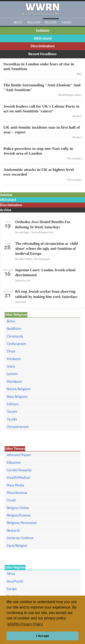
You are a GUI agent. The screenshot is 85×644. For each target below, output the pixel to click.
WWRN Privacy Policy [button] (25, 624)
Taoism (12, 412)
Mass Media (16, 485)
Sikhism (13, 404)
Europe (12, 589)
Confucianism (16, 344)
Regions (51, 22)
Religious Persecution (22, 523)
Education (14, 462)
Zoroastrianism (18, 427)
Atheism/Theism (19, 455)
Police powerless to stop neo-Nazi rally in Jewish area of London (38, 151)
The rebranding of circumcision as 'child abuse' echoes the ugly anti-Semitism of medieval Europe (46, 249)
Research (13, 531)
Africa (11, 574)
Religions (34, 22)
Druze (11, 351)
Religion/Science (19, 515)
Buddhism (14, 329)
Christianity (15, 336)
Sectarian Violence (20, 538)
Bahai (11, 321)
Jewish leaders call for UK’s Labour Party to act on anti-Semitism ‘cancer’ (41, 109)
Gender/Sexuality (19, 470)
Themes (66, 22)
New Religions (17, 397)
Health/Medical (18, 478)
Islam (11, 366)
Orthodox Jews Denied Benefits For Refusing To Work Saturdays (43, 224)
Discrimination (43, 46)
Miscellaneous (17, 493)
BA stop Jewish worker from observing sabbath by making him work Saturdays (46, 294)
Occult (11, 500)
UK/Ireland (43, 38)
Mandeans (14, 382)
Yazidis (12, 419)
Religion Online (18, 508)
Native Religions (19, 389)
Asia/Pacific (15, 581)
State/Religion (17, 546)
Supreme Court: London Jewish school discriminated (45, 272)
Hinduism (14, 359)
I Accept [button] (42, 636)
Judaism (43, 31)
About (18, 22)
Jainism (12, 374)
